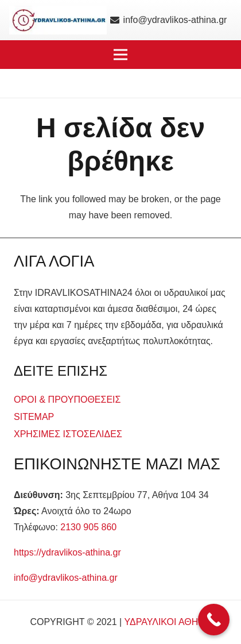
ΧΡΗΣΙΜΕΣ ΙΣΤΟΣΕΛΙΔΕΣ (68, 434)
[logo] (58, 20)
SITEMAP (34, 417)
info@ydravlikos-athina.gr (66, 578)
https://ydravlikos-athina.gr (67, 552)
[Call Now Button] (214, 620)
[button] (120, 55)
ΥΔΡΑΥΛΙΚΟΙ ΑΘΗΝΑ (168, 622)
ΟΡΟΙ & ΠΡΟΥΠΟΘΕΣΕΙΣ (67, 400)
